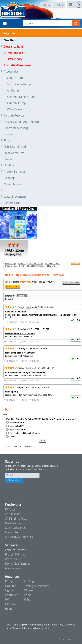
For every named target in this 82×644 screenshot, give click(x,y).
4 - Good (23, 296)
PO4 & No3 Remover (18, 563)
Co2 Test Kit (12, 514)
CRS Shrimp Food (16, 518)
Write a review (13, 287)
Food (28, 595)
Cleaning (9, 178)
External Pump (16, 103)
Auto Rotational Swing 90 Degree (25, 433)
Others (13, 437)
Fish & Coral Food (15, 147)
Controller (11, 595)
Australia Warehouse (17, 65)
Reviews (51, 266)
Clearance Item (13, 46)
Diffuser (10, 509)
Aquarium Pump (14, 78)
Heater (8, 159)
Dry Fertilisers (14, 523)
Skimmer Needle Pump (22, 97)
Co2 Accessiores (15, 528)
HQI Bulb (11, 586)
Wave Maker (15, 109)
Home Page (10, 264)
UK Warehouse (13, 53)
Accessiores (12, 568)
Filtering (10, 604)
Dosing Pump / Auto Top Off (21, 122)
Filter (7, 140)
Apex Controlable (18, 430)
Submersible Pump (19, 84)
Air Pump (13, 90)
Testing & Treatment (37, 586)
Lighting (9, 165)
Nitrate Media (12, 184)
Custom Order (13, 203)
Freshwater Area (14, 153)
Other (28, 599)
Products (22, 264)
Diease (29, 590)
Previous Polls (25, 447)
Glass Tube (12, 532)
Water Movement (15, 196)
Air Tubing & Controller (19, 537)
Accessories (11, 71)
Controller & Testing (16, 128)
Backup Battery (17, 426)
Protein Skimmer (14, 172)
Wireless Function (18, 422)
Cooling (8, 134)
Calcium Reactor (14, 115)
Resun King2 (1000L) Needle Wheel (29, 266)
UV (6, 190)
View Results (11, 447)
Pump (9, 581)
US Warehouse (13, 59)
